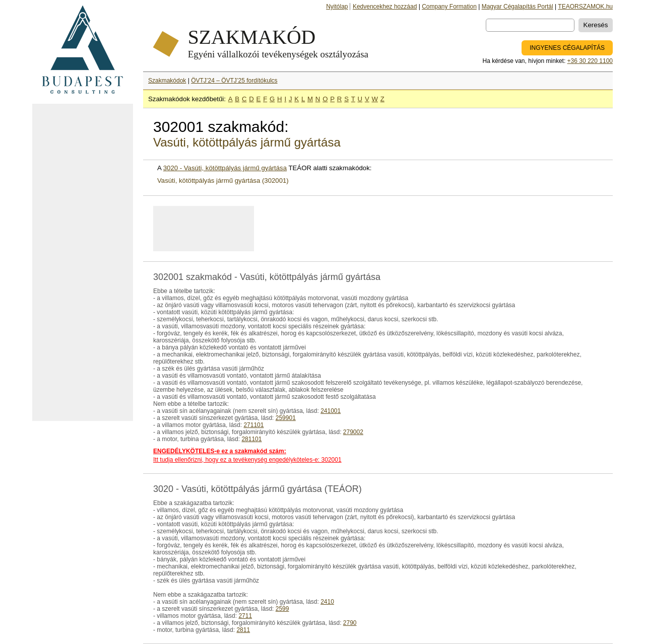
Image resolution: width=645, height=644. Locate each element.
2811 (243, 630)
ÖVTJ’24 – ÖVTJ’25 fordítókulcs (234, 81)
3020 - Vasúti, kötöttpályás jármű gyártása (225, 168)
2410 (327, 602)
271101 (253, 425)
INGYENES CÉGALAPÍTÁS (567, 48)
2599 (282, 609)
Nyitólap (337, 7)
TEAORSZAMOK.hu (585, 7)
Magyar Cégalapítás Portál (518, 7)
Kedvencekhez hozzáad (385, 7)
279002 (353, 432)
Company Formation (449, 7)
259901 (286, 418)
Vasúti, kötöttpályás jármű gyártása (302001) (223, 181)
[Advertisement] (83, 262)
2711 (245, 616)
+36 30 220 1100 (590, 61)
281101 (251, 439)
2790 (350, 623)
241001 (331, 411)
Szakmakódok (167, 81)
